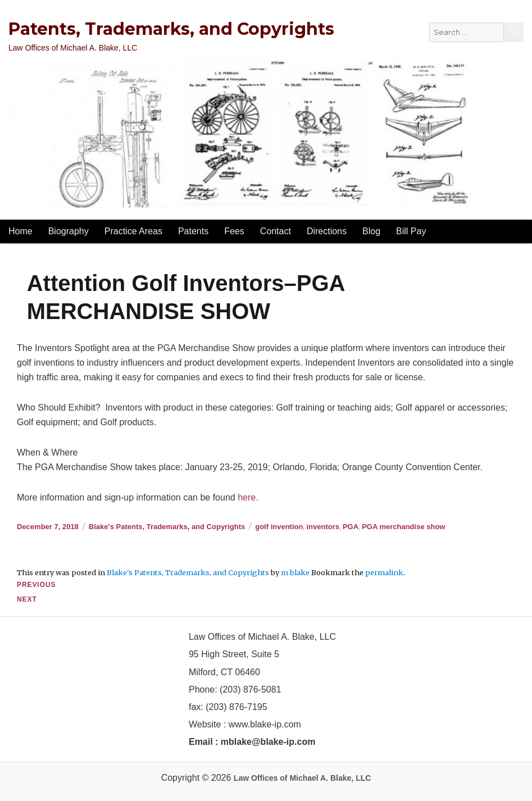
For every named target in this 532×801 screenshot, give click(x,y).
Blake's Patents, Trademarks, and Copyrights (167, 527)
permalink (384, 572)
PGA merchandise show (403, 527)
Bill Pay (411, 231)
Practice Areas (133, 231)
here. (248, 497)
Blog (371, 231)
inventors (323, 527)
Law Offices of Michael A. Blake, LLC (303, 778)
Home (21, 231)
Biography (69, 231)
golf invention (279, 527)
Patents (193, 231)
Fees (234, 231)
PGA (351, 527)
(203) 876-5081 (249, 690)
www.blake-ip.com (265, 724)
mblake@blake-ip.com (268, 742)
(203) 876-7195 (236, 707)
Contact (276, 231)
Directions (327, 231)
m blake (295, 572)
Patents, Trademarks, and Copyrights (171, 29)
